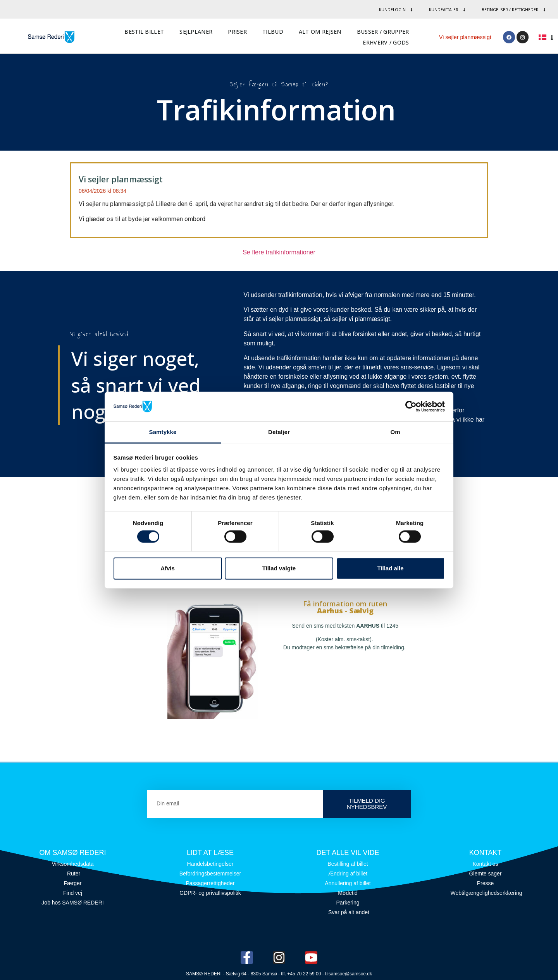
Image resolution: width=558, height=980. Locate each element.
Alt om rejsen (320, 32)
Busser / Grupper (383, 32)
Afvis (168, 568)
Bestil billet (144, 32)
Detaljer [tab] (279, 432)
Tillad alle (390, 568)
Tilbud (273, 32)
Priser (237, 32)
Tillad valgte (279, 568)
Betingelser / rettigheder (514, 10)
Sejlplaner (196, 32)
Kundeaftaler (448, 10)
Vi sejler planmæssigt (465, 37)
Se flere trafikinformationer (279, 252)
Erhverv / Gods (386, 42)
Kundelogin (396, 10)
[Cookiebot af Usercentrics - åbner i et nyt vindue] (411, 407)
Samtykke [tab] (163, 432)
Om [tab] (395, 432)
